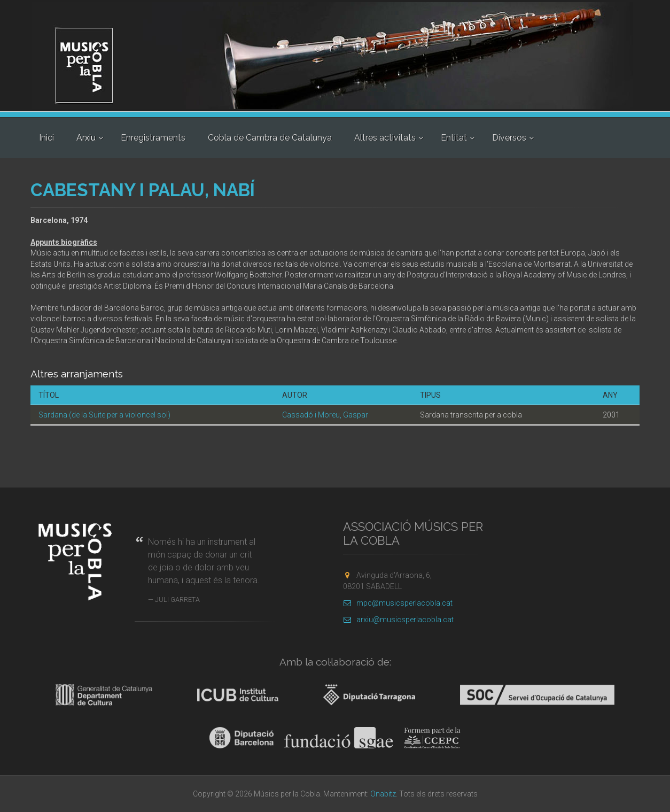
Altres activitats (385, 138)
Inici (46, 138)
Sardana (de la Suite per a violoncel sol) (104, 415)
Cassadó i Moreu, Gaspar (325, 415)
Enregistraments (153, 138)
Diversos (509, 138)
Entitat (454, 138)
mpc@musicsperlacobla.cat (398, 603)
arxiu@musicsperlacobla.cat (398, 620)
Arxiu (86, 138)
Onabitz (383, 794)
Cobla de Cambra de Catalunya (270, 138)
